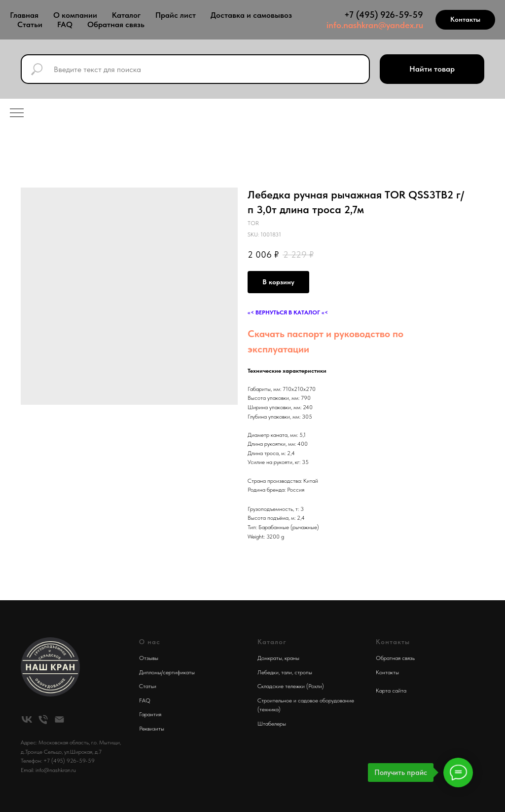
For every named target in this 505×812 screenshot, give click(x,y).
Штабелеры (272, 724)
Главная (24, 15)
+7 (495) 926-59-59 (384, 15)
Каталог (126, 15)
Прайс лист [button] (176, 15)
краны (292, 658)
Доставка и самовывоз (251, 15)
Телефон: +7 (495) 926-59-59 (58, 761)
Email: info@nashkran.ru (48, 770)
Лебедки (268, 672)
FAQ (65, 24)
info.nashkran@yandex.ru (375, 25)
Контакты (387, 672)
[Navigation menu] (17, 114)
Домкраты (270, 658)
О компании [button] (75, 15)
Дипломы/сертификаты (167, 672)
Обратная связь (116, 24)
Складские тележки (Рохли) (291, 686)
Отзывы (149, 658)
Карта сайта (391, 691)
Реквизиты (152, 729)
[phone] (43, 719)
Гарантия (150, 714)
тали (287, 672)
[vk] (27, 719)
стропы (303, 672)
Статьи (30, 24)
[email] (59, 719)
